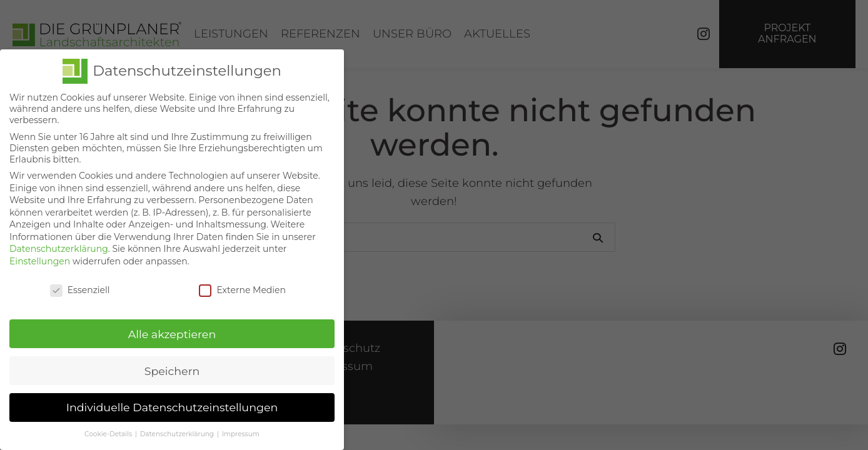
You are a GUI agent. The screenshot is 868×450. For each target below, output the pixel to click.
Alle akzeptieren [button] (172, 330)
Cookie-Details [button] (109, 430)
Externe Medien (242, 286)
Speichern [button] (172, 367)
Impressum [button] (241, 430)
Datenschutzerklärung (59, 245)
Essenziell (80, 286)
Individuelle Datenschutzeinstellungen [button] (172, 403)
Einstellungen (40, 257)
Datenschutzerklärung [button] (178, 430)
